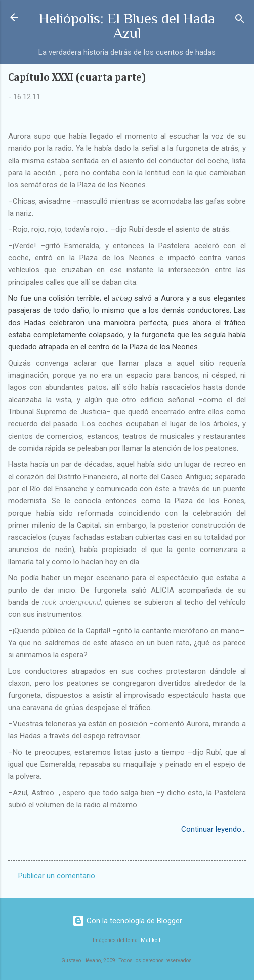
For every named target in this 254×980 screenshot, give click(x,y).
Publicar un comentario (57, 876)
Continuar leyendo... (214, 829)
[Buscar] (240, 21)
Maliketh (151, 940)
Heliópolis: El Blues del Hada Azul (127, 26)
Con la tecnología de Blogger (127, 921)
